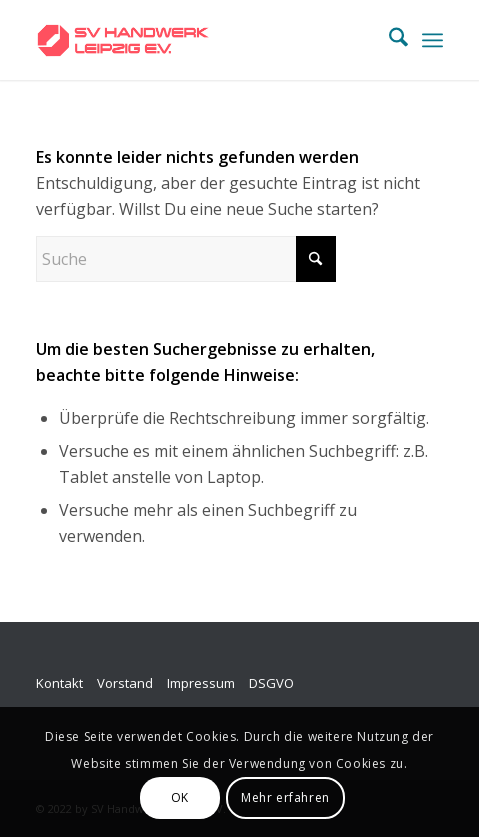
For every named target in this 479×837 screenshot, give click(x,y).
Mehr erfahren (285, 797)
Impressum (201, 683)
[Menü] (432, 40)
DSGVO (271, 683)
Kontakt (59, 683)
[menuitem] (388, 40)
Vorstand (125, 683)
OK (180, 797)
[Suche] (388, 40)
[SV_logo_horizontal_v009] (199, 40)
